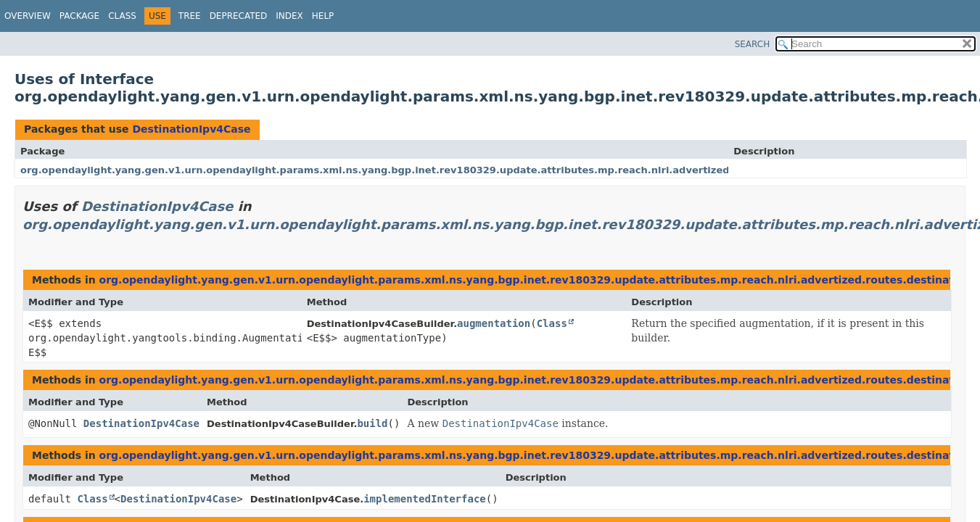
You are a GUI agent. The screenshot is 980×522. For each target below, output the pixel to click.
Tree (190, 16)
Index (289, 16)
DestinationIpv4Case (191, 129)
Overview (28, 16)
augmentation (494, 323)
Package (79, 16)
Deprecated (239, 16)
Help (323, 16)
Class (122, 16)
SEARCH (753, 44)
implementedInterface (425, 499)
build (372, 423)
